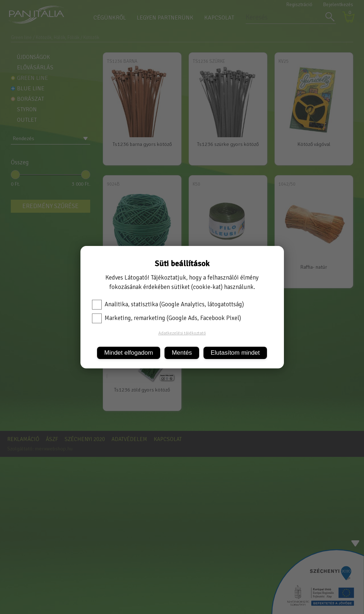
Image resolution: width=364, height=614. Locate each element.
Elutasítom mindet (235, 353)
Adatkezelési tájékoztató (182, 333)
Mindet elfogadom (129, 353)
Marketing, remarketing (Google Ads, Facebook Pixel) (166, 318)
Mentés (182, 353)
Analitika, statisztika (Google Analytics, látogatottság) (168, 304)
